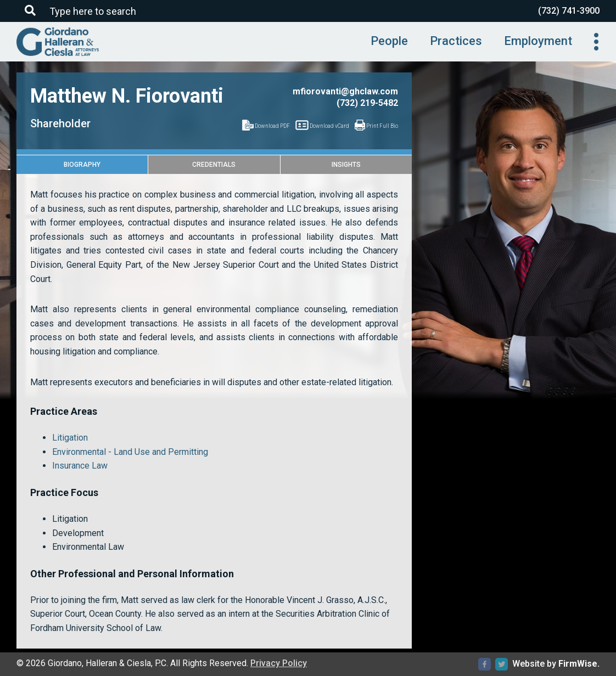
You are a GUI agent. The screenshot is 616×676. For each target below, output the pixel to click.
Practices (456, 41)
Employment (538, 41)
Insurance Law (80, 466)
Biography (82, 165)
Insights (346, 165)
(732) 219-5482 (367, 103)
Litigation (70, 438)
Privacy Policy (279, 663)
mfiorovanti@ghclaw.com (345, 91)
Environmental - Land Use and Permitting (130, 452)
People (389, 41)
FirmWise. (579, 664)
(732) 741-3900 (569, 11)
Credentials (214, 165)
